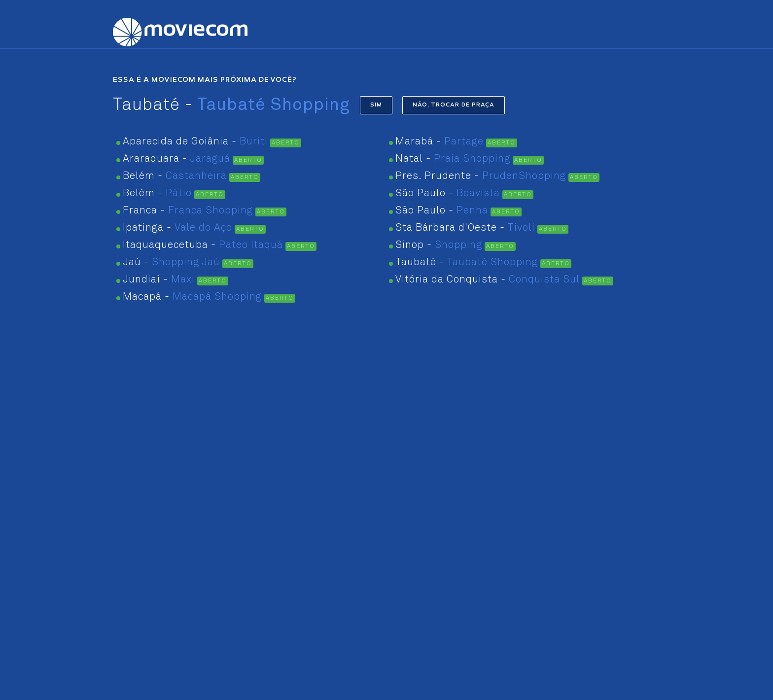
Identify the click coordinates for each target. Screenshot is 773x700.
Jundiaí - (159, 280)
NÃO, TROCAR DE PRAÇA (454, 105)
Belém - (175, 176)
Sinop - (439, 245)
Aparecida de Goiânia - (195, 142)
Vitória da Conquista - (488, 280)
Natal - (453, 159)
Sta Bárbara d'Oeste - (465, 228)
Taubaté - (467, 262)
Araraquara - (176, 159)
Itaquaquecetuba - (203, 245)
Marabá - (439, 142)
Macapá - (192, 297)
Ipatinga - (177, 228)
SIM (376, 105)
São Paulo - (448, 193)
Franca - (188, 211)
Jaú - (171, 262)
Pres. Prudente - (481, 176)
